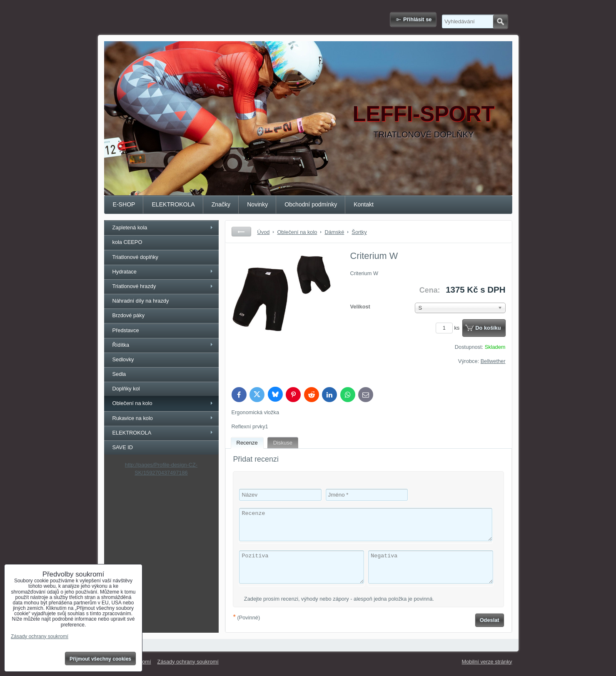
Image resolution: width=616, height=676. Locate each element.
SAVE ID (123, 447)
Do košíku (488, 328)
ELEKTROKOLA (173, 204)
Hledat (500, 22)
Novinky (257, 204)
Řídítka (121, 345)
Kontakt (364, 204)
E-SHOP (124, 204)
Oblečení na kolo (132, 403)
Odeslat (490, 620)
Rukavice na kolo (133, 418)
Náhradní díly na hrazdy (141, 301)
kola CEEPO (127, 242)
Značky (221, 204)
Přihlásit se (417, 19)
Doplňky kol (126, 389)
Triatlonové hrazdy (134, 286)
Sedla (119, 374)
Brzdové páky (129, 315)
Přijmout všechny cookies (100, 659)
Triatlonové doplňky (136, 257)
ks (449, 328)
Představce (126, 330)
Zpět (241, 232)
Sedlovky (123, 359)
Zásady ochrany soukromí (188, 662)
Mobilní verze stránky (487, 662)
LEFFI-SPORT (424, 114)
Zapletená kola (130, 227)
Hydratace (125, 272)
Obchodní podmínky (311, 204)
